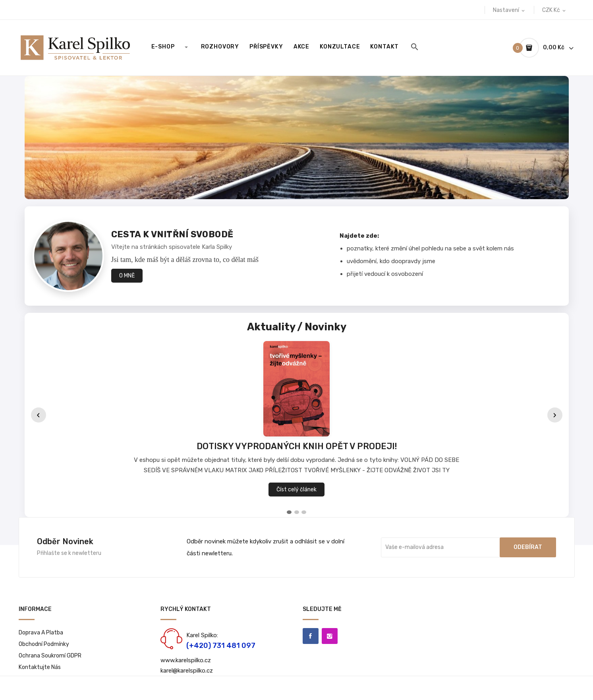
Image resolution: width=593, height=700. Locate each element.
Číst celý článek (296, 490)
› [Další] (555, 415)
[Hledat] (415, 47)
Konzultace (340, 47)
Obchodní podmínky (44, 644)
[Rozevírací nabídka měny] (554, 10)
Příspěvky (266, 47)
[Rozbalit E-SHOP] (185, 47)
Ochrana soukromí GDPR (50, 656)
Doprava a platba (41, 633)
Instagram (330, 636)
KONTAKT (384, 47)
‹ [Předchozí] (39, 415)
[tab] (289, 512)
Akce (301, 47)
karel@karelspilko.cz (187, 671)
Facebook (311, 636)
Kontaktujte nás (40, 667)
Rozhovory (220, 47)
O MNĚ (127, 276)
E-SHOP (163, 47)
